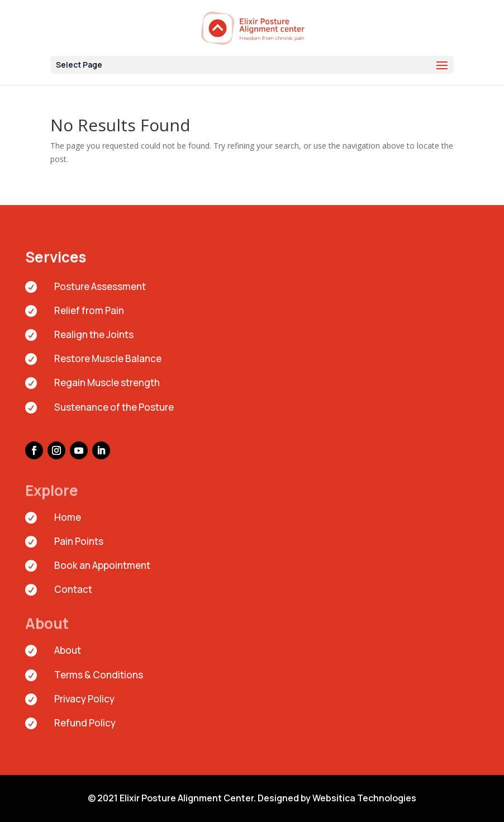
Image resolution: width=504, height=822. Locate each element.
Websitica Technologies (364, 798)
